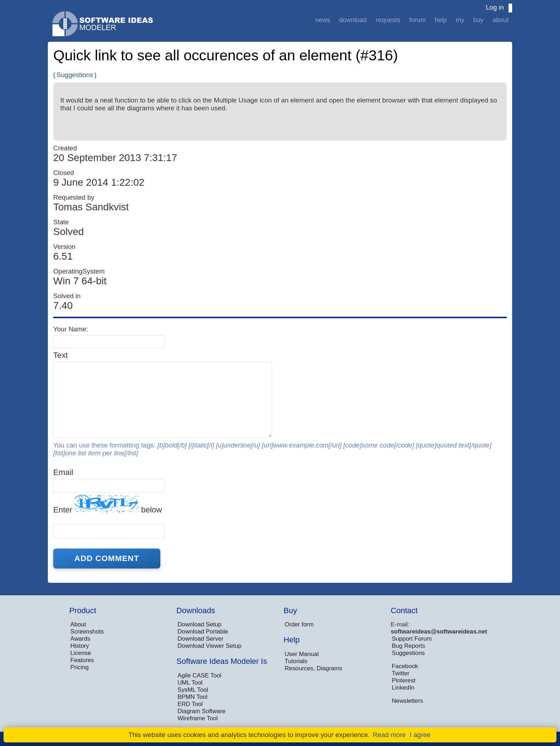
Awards (80, 639)
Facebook (405, 666)
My (460, 20)
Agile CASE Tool (199, 675)
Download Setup (199, 624)
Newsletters (407, 701)
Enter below (107, 504)
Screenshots (87, 632)
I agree (420, 735)
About (501, 20)
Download (353, 20)
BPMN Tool (192, 697)
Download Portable (203, 632)
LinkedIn (403, 688)
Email (63, 472)
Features (82, 660)
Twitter (401, 673)
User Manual (302, 654)
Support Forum (412, 639)
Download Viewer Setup (209, 646)
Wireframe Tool (198, 718)
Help (441, 20)
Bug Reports (408, 646)
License (81, 653)
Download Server (201, 639)
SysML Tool (193, 690)
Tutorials (296, 661)
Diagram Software (201, 711)
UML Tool (190, 683)
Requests (388, 20)
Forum (417, 20)
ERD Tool (190, 704)
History (80, 646)
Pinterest (404, 680)
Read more (389, 735)
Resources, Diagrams (313, 668)
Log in (495, 7)
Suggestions (75, 75)
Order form (299, 624)
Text (61, 355)
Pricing (79, 667)
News (323, 20)
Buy (478, 20)
